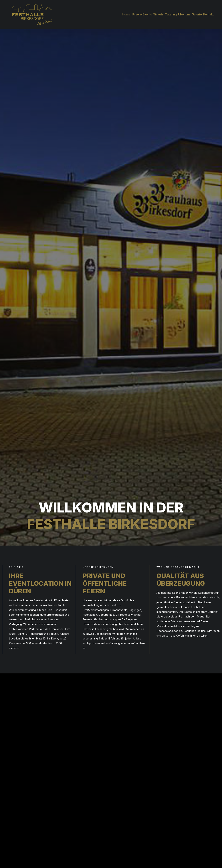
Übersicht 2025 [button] (166, 777)
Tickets (158, 13)
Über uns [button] (184, 13)
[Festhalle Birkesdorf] (28, 13)
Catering (171, 13)
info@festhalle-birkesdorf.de (132, 841)
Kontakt (208, 13)
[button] (116, 860)
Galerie (197, 13)
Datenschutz (175, 827)
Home (126, 13)
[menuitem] (127, 13)
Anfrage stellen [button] (166, 348)
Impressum (174, 832)
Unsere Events (142, 13)
